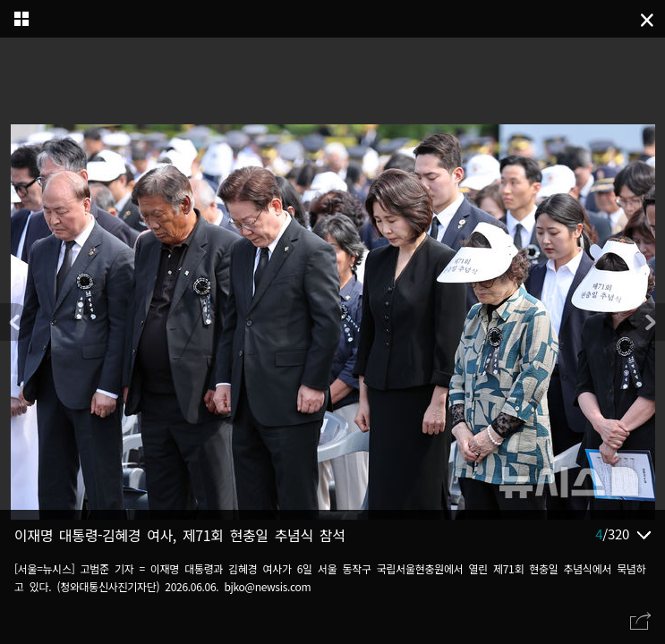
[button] (649, 322)
